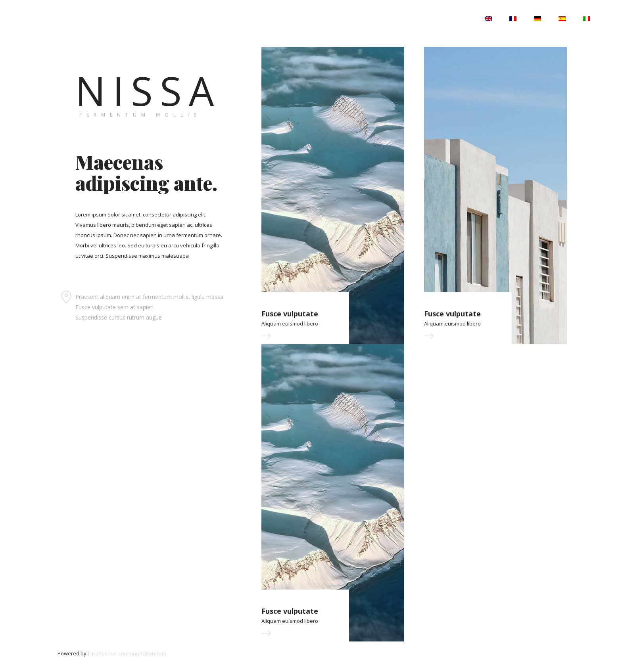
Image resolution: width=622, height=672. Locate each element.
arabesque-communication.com (128, 653)
